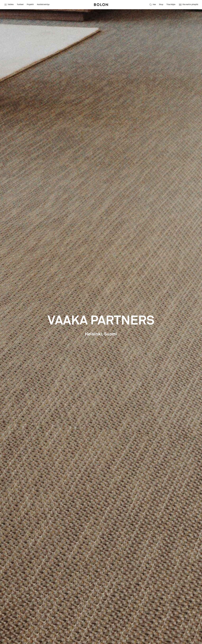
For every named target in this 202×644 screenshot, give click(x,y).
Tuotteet (20, 5)
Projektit (30, 5)
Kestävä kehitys (43, 5)
